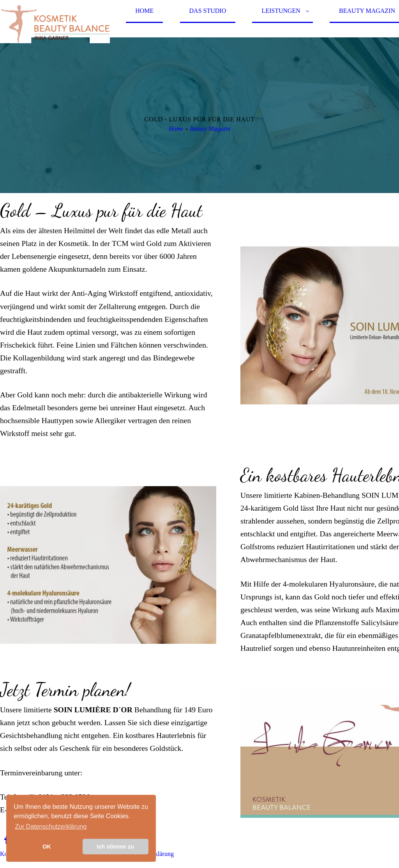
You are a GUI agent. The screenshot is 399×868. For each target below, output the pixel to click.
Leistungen (281, 11)
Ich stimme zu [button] (116, 847)
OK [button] (47, 847)
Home (144, 11)
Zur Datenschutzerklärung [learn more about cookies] (51, 827)
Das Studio (208, 11)
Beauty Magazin (210, 129)
